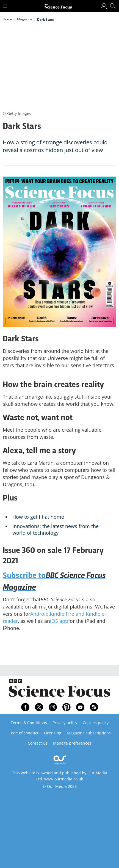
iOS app (59, 621)
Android (39, 614)
